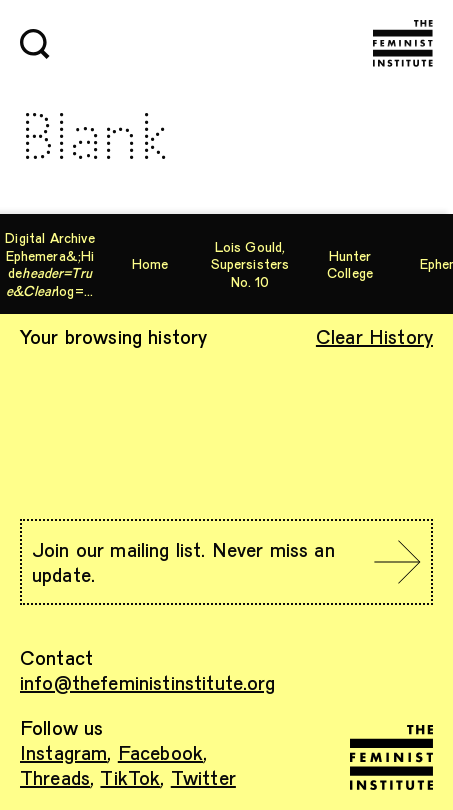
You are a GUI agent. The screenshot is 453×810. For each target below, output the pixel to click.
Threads (55, 777)
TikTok (130, 777)
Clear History (374, 336)
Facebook (160, 752)
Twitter (203, 777)
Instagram (63, 752)
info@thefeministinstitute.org (148, 682)
